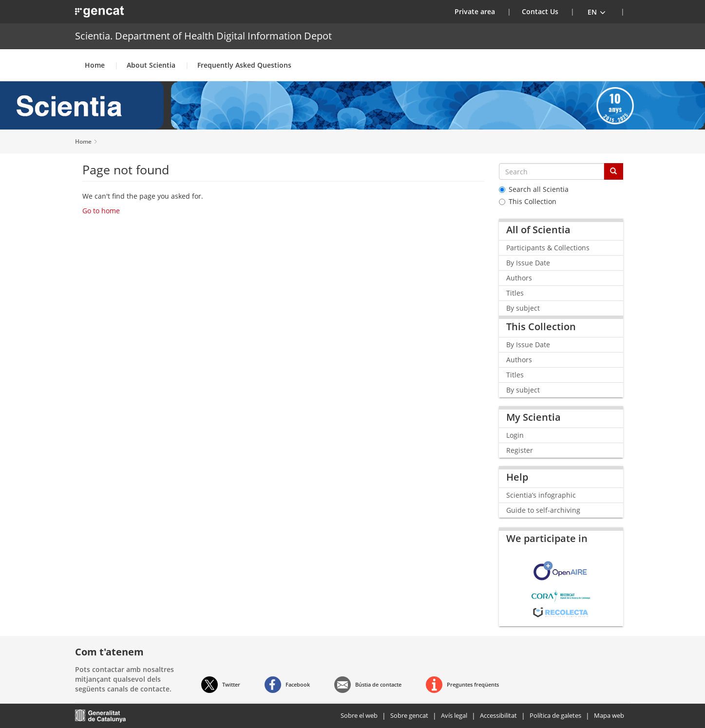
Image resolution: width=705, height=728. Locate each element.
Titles (515, 293)
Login (515, 435)
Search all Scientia (534, 189)
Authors (519, 278)
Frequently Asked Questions (244, 65)
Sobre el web (359, 715)
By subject (523, 308)
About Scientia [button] (151, 65)
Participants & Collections (548, 248)
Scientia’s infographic (541, 495)
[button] (597, 12)
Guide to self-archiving (543, 510)
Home (95, 65)
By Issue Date (528, 263)
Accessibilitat (498, 715)
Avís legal (454, 715)
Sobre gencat (409, 715)
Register (520, 450)
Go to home (101, 211)
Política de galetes (555, 715)
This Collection (528, 201)
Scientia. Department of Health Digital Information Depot (203, 36)
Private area (481, 11)
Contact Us (540, 11)
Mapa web (609, 715)
